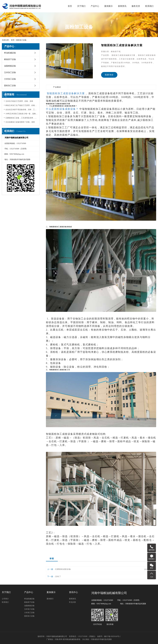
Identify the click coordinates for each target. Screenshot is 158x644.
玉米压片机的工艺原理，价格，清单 (19, 101)
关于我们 (81, 6)
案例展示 (109, 6)
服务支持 (136, 6)
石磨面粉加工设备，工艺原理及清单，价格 (22, 118)
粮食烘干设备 (10, 59)
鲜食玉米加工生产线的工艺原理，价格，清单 (22, 105)
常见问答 (72, 602)
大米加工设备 (10, 79)
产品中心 (95, 6)
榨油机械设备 (10, 53)
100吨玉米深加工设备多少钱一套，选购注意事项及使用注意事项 (22, 114)
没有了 (58, 577)
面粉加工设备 (10, 86)
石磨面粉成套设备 (63, 569)
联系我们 (149, 6)
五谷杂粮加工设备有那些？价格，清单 (20, 122)
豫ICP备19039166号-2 (112, 636)
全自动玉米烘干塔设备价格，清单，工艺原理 (22, 110)
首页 (70, 6)
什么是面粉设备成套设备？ (63, 109)
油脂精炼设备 (10, 66)
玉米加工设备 (10, 72)
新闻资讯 (122, 6)
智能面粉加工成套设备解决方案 (65, 93)
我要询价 (109, 75)
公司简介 (5, 599)
